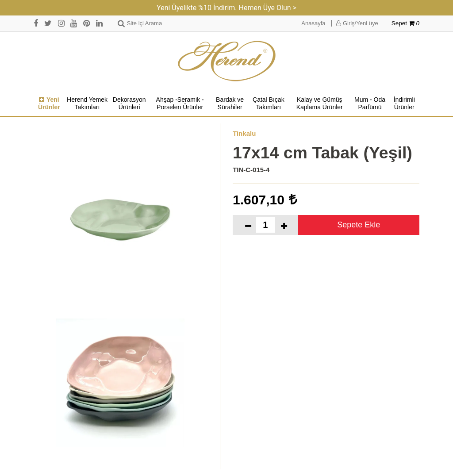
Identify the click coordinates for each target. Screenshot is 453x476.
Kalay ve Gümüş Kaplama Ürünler (320, 104)
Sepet (405, 23)
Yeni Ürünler (49, 104)
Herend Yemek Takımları (87, 104)
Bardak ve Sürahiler (230, 104)
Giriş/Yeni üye (357, 23)
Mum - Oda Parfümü (370, 104)
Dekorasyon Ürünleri (129, 104)
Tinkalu (244, 133)
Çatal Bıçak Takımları (269, 104)
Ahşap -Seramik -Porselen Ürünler (180, 104)
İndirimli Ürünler (404, 104)
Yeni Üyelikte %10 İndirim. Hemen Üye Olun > (226, 8)
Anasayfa (313, 23)
